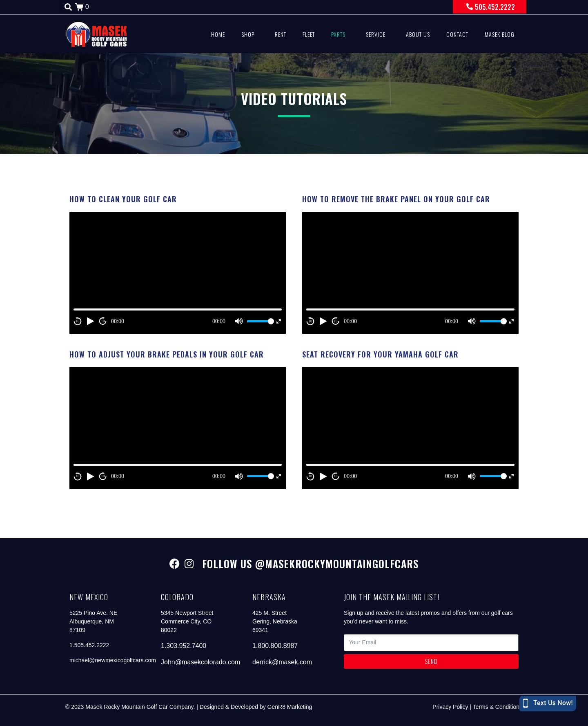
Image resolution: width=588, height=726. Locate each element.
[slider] (259, 321)
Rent (281, 34)
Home (218, 34)
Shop (248, 34)
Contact (457, 34)
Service (376, 34)
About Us (418, 34)
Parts (338, 34)
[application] (178, 273)
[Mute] (239, 321)
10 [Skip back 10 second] (78, 321)
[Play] (90, 321)
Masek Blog (500, 34)
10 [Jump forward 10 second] (103, 321)
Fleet (309, 34)
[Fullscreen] (279, 321)
